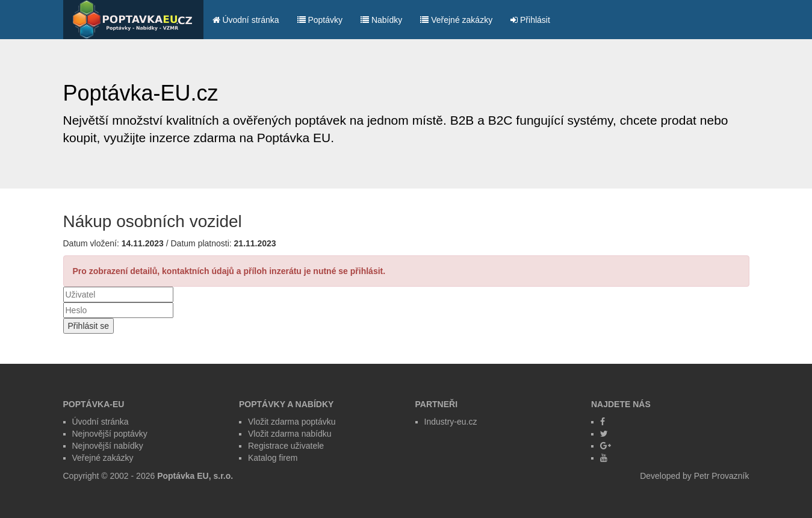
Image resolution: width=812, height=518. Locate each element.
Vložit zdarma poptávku (292, 422)
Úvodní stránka (246, 20)
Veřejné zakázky (456, 20)
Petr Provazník (722, 476)
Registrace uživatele (286, 446)
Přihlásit (530, 20)
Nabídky (381, 20)
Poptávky (320, 20)
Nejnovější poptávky (110, 434)
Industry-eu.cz (451, 422)
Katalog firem (273, 458)
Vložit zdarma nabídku (290, 434)
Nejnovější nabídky (108, 446)
